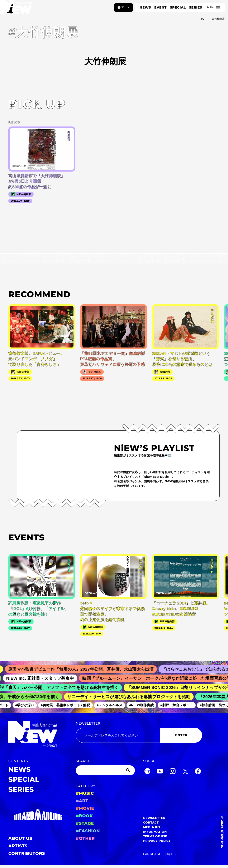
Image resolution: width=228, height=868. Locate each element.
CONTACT (151, 823)
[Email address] (118, 735)
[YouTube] (160, 772)
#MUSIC (85, 793)
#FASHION (88, 831)
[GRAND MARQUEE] (38, 815)
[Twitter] (185, 772)
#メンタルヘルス (112, 705)
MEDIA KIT (152, 827)
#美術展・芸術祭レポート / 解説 (68, 705)
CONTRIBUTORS (27, 853)
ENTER (181, 735)
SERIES (195, 7)
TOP (204, 19)
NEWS (145, 7)
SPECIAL (178, 7)
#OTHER (85, 838)
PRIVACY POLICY (157, 841)
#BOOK (84, 816)
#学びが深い (27, 705)
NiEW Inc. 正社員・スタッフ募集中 (44, 678)
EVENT (160, 7)
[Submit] (129, 770)
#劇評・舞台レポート (179, 705)
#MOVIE (85, 808)
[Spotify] (147, 772)
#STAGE (85, 823)
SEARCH (83, 761)
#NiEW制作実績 (144, 705)
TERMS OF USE (155, 836)
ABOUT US (20, 838)
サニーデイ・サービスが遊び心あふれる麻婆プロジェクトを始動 (131, 697)
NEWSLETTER (88, 723)
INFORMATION (155, 832)
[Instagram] (173, 772)
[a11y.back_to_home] (17, 9)
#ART (82, 801)
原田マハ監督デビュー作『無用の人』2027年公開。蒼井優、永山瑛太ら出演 (85, 669)
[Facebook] (198, 772)
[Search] (105, 770)
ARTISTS (18, 846)
